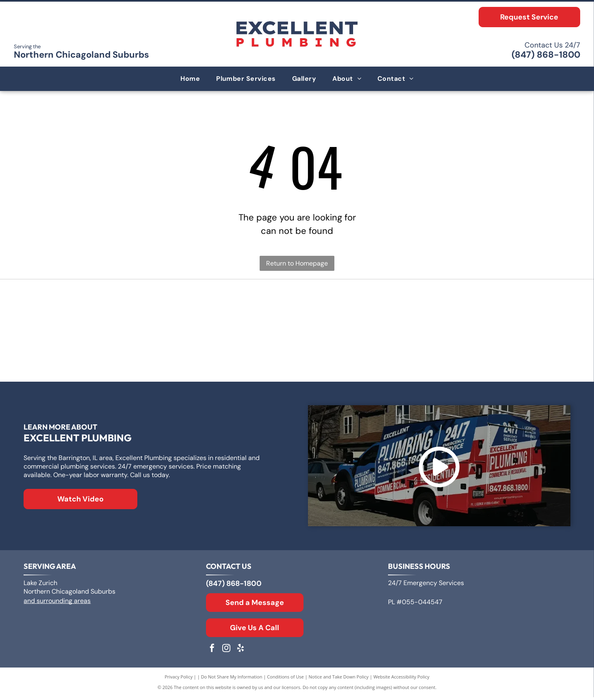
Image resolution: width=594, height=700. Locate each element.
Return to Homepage (297, 263)
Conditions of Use (285, 679)
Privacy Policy (179, 679)
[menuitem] (190, 79)
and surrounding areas (57, 604)
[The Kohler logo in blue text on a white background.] (297, 354)
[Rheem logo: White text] (116, 354)
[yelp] (241, 652)
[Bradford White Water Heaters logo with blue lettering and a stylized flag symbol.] (478, 310)
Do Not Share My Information (232, 679)
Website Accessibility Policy (401, 679)
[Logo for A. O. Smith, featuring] (297, 310)
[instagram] (226, 652)
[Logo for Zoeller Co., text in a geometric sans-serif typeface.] (116, 310)
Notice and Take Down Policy (339, 679)
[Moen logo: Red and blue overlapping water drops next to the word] (478, 354)
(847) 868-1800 (546, 55)
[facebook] (212, 652)
